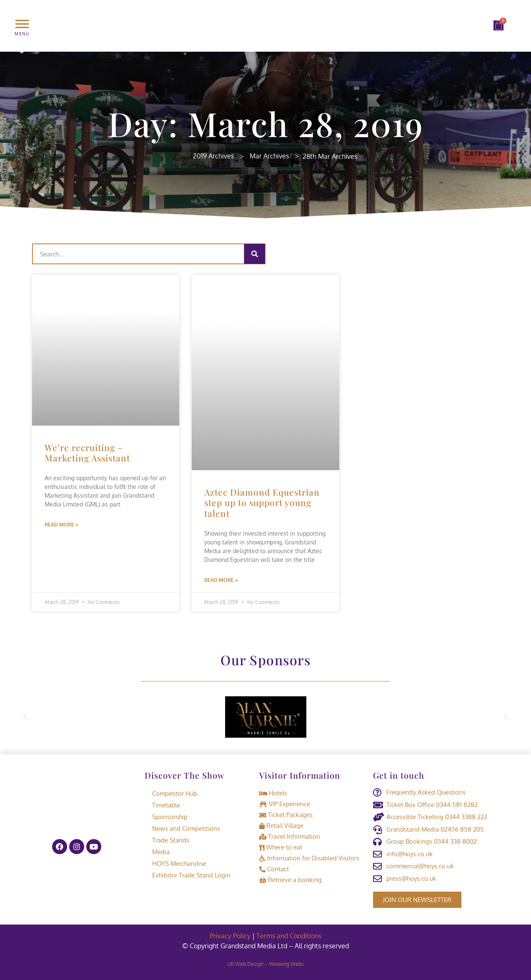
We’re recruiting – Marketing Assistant (87, 452)
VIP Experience (285, 804)
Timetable (162, 805)
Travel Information (290, 836)
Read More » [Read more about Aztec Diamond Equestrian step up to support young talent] (221, 580)
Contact (274, 869)
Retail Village (281, 826)
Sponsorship (166, 817)
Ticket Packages (286, 815)
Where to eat (281, 847)
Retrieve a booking (291, 880)
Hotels (273, 793)
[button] (25, 717)
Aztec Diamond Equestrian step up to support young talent (262, 502)
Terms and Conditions (289, 936)
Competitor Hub (171, 793)
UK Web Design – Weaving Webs (266, 964)
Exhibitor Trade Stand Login (188, 875)
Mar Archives (269, 156)
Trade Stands (167, 840)
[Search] (255, 254)
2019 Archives (213, 156)
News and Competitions (182, 828)
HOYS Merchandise (175, 863)
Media (157, 852)
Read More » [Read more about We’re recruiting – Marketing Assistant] (61, 525)
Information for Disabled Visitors (309, 858)
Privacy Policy (230, 936)
